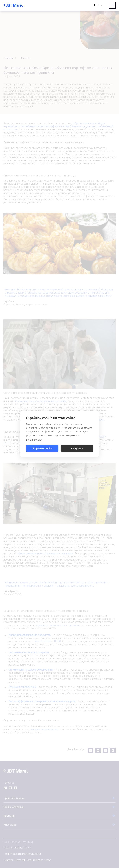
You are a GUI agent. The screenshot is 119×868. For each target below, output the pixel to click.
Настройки (77, 448)
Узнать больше (34, 440)
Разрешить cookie (42, 448)
